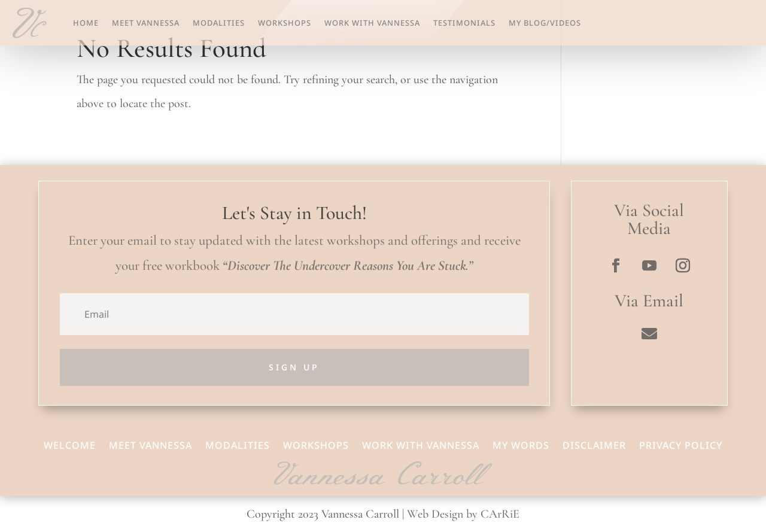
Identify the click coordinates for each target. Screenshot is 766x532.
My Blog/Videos (545, 23)
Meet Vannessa (146, 23)
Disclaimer (594, 444)
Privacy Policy (681, 444)
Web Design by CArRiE (463, 514)
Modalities (219, 23)
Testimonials (464, 23)
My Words (521, 444)
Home (86, 23)
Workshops (285, 23)
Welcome (70, 444)
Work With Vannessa (372, 23)
